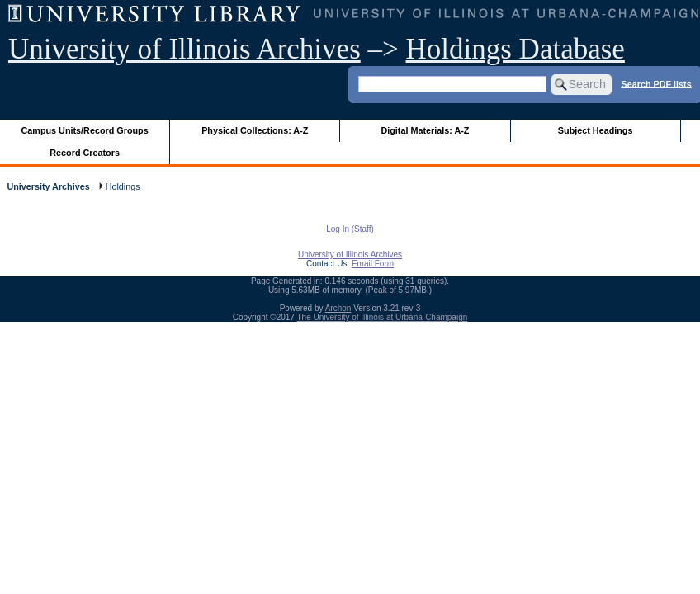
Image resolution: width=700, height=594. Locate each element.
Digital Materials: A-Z (425, 130)
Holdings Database (516, 49)
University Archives (48, 186)
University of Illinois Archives (184, 49)
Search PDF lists (657, 83)
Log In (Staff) (350, 229)
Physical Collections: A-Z (255, 130)
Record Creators (85, 153)
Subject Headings (596, 130)
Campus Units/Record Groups (85, 130)
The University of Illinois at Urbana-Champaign (383, 317)
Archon (338, 308)
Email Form (373, 264)
